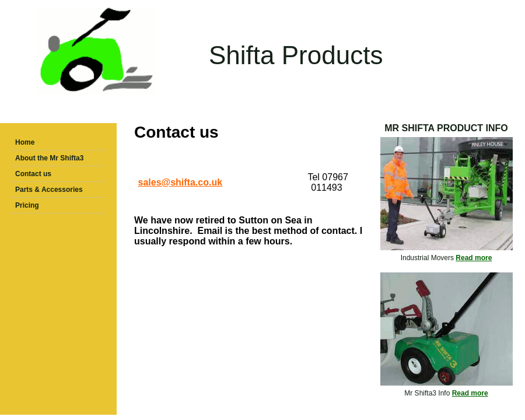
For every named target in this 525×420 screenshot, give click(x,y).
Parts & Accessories (49, 190)
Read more (474, 258)
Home (25, 142)
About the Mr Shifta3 (49, 158)
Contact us (33, 174)
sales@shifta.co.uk (181, 182)
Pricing (27, 205)
